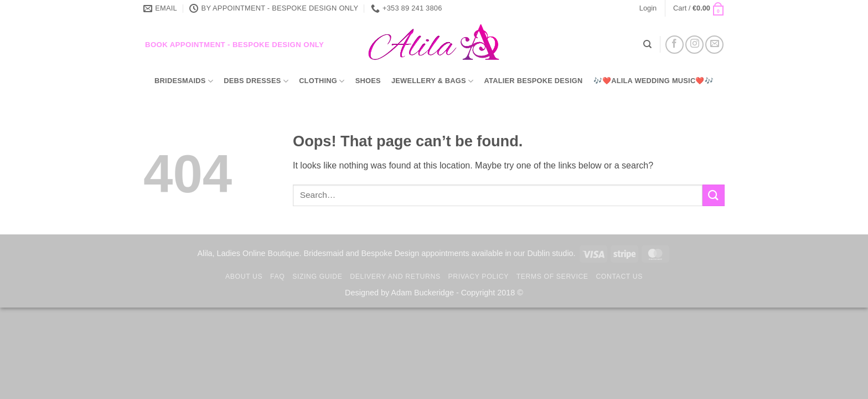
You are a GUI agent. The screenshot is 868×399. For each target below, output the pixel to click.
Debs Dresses (256, 81)
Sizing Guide (317, 277)
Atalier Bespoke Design (534, 81)
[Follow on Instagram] (694, 45)
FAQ (277, 277)
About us (244, 277)
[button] (648, 8)
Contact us (619, 277)
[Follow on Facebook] (675, 45)
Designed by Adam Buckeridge (399, 293)
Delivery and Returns (395, 277)
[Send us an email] (714, 45)
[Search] (647, 44)
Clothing (322, 81)
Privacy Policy (478, 277)
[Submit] (714, 195)
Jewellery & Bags (432, 81)
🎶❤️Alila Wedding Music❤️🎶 (653, 81)
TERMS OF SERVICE (552, 277)
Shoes (368, 81)
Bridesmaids (184, 81)
